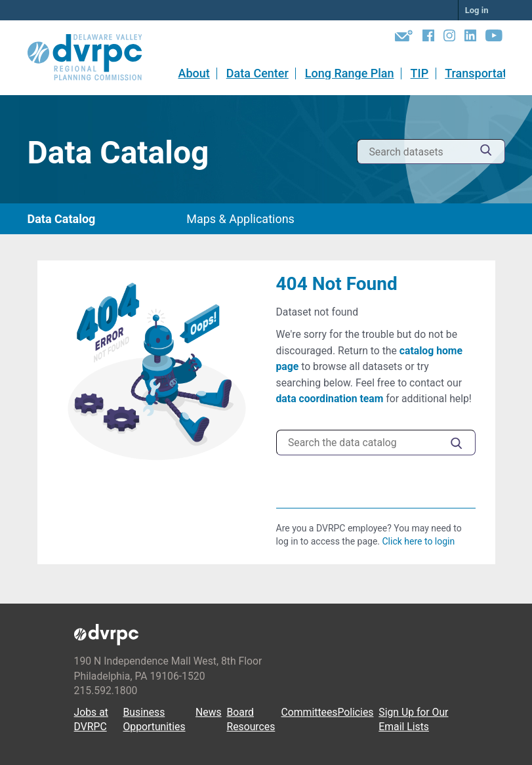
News (209, 712)
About (194, 73)
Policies (355, 712)
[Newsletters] (404, 38)
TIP (420, 73)
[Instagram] (449, 38)
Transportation (484, 73)
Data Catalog (62, 219)
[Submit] (486, 152)
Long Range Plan (350, 73)
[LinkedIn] (470, 38)
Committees (310, 712)
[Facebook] (428, 38)
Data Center (257, 73)
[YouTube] (494, 38)
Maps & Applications (240, 219)
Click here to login (418, 541)
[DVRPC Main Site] (94, 58)
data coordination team (330, 399)
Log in (477, 10)
